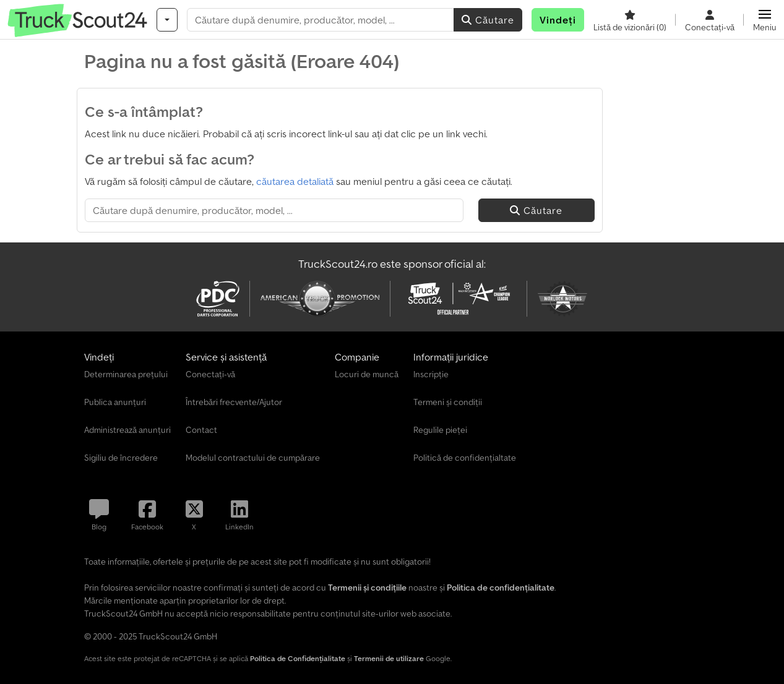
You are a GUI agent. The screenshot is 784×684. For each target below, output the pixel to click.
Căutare (488, 20)
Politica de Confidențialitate (298, 658)
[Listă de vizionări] (630, 20)
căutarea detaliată (295, 181)
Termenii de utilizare (389, 658)
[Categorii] (167, 20)
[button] (765, 20)
